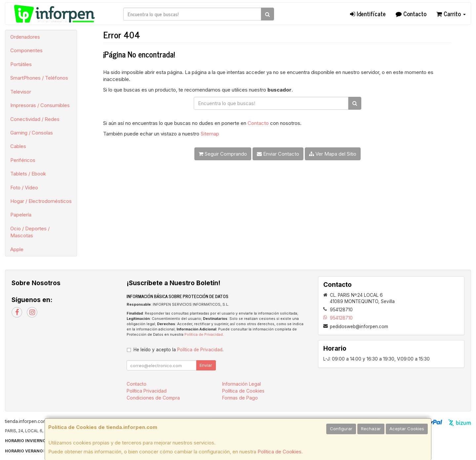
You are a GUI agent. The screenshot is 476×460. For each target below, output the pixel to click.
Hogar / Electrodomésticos (41, 201)
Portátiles (21, 64)
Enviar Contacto (278, 154)
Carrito (451, 14)
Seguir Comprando (223, 154)
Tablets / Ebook (28, 174)
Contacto (411, 14)
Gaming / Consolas (32, 133)
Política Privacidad (147, 391)
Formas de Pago (240, 398)
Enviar (206, 365)
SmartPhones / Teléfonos (39, 78)
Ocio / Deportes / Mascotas (30, 232)
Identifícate (368, 14)
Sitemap (210, 134)
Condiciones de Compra (153, 398)
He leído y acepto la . (178, 350)
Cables (18, 146)
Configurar (341, 429)
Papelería (21, 215)
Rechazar (371, 429)
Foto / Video (24, 188)
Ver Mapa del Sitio (333, 154)
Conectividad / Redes (35, 119)
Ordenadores (25, 37)
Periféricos (23, 160)
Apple (17, 249)
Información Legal (241, 384)
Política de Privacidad (204, 335)
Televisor (21, 92)
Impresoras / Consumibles (40, 105)
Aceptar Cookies (407, 429)
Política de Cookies (279, 452)
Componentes (26, 50)
